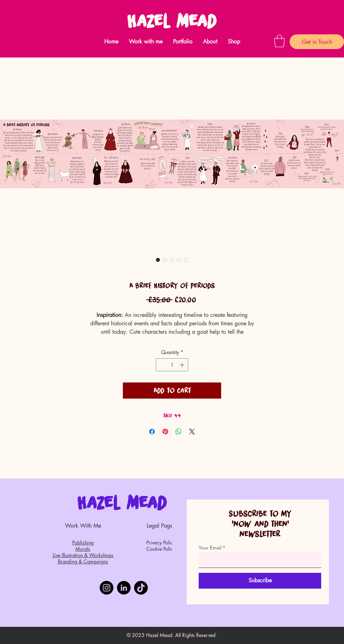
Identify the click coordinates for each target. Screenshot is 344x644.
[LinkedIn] (124, 588)
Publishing (83, 543)
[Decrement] (161, 365)
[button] (146, 42)
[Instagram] (107, 588)
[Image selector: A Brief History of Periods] (158, 260)
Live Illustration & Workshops (83, 555)
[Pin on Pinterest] (165, 432)
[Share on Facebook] (152, 432)
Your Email (210, 548)
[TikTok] (141, 588)
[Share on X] (192, 432)
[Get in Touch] (317, 42)
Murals (83, 549)
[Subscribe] (260, 581)
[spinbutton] (172, 365)
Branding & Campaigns (83, 561)
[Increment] (183, 365)
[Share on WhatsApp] (179, 432)
